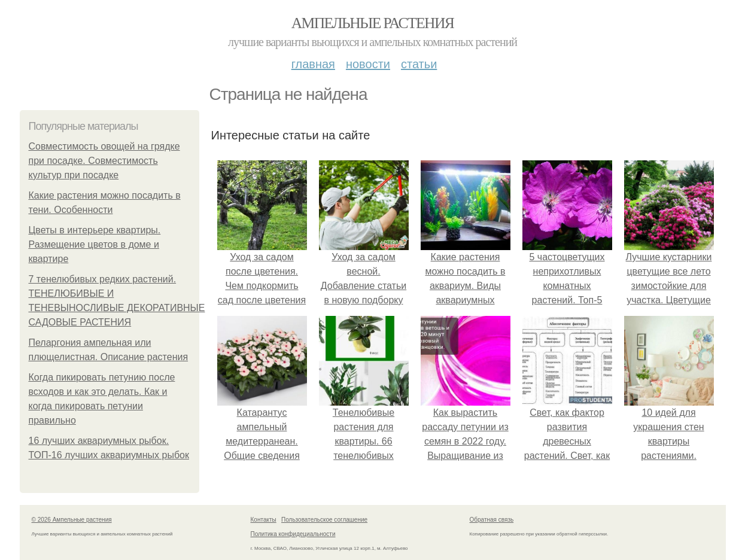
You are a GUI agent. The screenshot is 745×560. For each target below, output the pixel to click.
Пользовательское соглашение (324, 520)
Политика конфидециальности (293, 534)
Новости (368, 64)
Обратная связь (492, 520)
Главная (313, 64)
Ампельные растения (373, 23)
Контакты (264, 520)
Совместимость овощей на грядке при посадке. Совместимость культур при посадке (104, 161)
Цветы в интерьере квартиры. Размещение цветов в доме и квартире (95, 244)
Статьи (419, 64)
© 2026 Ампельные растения (72, 520)
